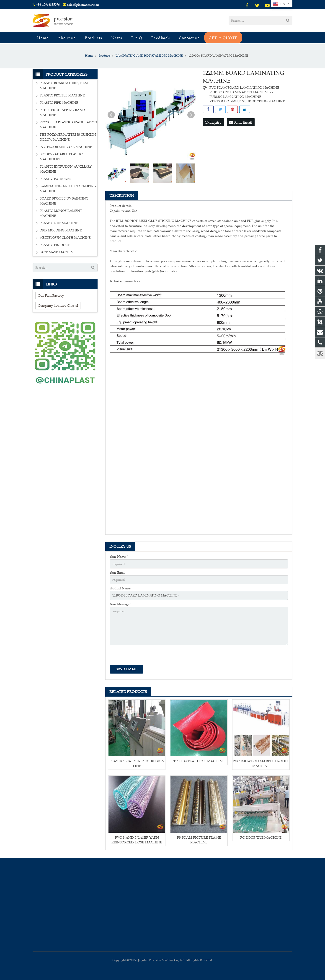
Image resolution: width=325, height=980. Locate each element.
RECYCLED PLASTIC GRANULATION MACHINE (68, 125)
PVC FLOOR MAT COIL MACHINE (66, 147)
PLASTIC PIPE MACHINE (59, 103)
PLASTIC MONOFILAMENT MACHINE (61, 213)
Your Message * (121, 604)
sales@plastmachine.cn (83, 5)
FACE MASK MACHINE (58, 252)
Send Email (241, 122)
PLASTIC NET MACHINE (59, 223)
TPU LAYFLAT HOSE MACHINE (199, 761)
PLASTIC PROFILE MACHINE (62, 95)
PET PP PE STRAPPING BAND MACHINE (62, 113)
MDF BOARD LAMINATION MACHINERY (241, 92)
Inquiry (213, 122)
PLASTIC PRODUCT (55, 245)
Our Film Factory (51, 295)
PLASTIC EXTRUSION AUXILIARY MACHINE (66, 169)
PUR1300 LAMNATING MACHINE (235, 97)
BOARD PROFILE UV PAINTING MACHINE (64, 201)
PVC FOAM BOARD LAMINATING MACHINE (244, 88)
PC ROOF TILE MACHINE (261, 837)
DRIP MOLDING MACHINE (61, 230)
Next (191, 115)
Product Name (120, 588)
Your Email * (119, 573)
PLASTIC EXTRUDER (55, 179)
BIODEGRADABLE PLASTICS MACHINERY (62, 157)
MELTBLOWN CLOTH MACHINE (65, 238)
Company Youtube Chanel (58, 305)
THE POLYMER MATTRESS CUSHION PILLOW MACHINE (68, 137)
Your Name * (119, 557)
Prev (111, 115)
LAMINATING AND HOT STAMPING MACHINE (68, 189)
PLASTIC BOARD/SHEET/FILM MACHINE (64, 86)
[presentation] (144, 656)
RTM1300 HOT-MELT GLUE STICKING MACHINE (247, 101)
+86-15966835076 (48, 5)
